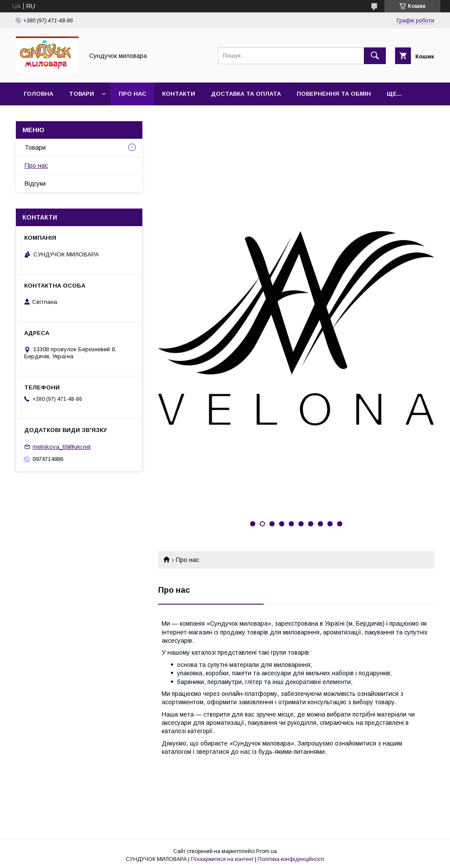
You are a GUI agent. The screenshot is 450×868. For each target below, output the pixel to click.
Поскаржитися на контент (222, 859)
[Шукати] (375, 56)
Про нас (132, 94)
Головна (38, 94)
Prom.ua (267, 851)
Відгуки (35, 184)
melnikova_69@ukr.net (62, 447)
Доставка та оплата (246, 94)
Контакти (179, 94)
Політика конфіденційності (291, 859)
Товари (82, 94)
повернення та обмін (334, 94)
